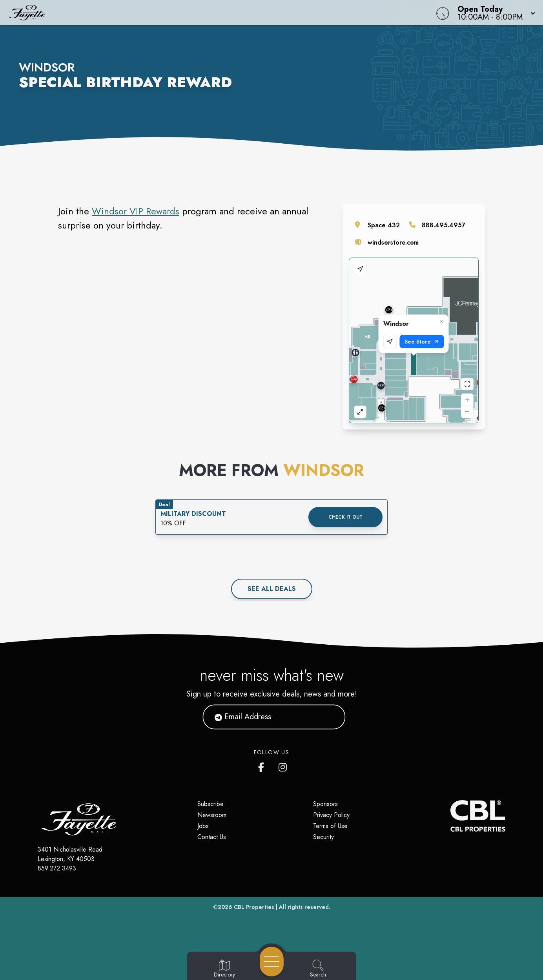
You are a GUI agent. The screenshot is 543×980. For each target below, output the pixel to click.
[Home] (205, 13)
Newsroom (212, 815)
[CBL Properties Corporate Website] (450, 816)
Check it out (345, 517)
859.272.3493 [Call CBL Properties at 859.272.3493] (57, 868)
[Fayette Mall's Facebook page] (263, 766)
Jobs (203, 826)
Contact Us (212, 837)
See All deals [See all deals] (272, 589)
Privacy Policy (331, 815)
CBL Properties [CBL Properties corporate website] (254, 907)
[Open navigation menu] (272, 962)
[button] (494, 13)
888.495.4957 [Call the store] (444, 225)
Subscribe (210, 804)
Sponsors (325, 804)
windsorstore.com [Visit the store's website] (393, 242)
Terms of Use (330, 826)
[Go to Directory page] (224, 969)
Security (323, 837)
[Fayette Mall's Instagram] (283, 766)
